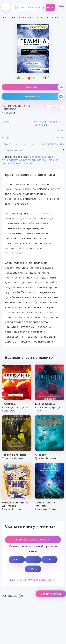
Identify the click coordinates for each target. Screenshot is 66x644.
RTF (49, 560)
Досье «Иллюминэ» (52, 144)
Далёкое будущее (41, 157)
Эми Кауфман (43, 122)
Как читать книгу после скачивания (33, 580)
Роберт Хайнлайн (13, 458)
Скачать (45, 87)
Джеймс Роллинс (46, 458)
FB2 (17, 560)
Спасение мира (23, 163)
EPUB (33, 569)
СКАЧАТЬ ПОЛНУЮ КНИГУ (31, 539)
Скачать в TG (44, 96)
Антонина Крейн (46, 509)
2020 (61, 131)
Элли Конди (42, 407)
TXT (33, 560)
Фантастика (57, 138)
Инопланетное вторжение (21, 160)
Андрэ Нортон (11, 509)
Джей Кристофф (47, 123)
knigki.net (6, 7)
